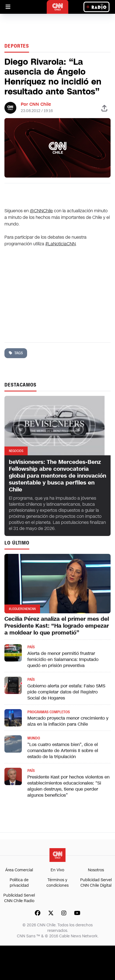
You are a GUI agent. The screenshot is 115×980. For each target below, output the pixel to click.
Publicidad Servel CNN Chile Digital (96, 883)
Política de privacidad (19, 883)
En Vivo (57, 870)
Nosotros (96, 870)
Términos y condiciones (57, 883)
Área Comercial (19, 870)
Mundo (34, 738)
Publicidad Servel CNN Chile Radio (19, 898)
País (31, 647)
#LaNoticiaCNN (61, 244)
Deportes (17, 46)
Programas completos (49, 712)
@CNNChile (41, 211)
